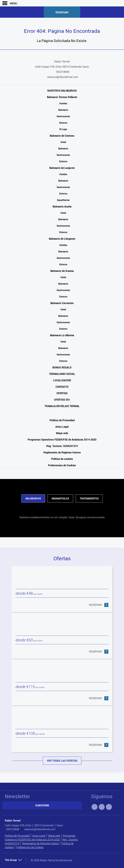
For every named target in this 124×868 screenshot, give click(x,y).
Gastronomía (63, 116)
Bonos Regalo (62, 367)
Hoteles (63, 103)
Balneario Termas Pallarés (62, 97)
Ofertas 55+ (62, 400)
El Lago (63, 129)
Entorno (63, 123)
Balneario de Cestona (62, 136)
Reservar (62, 12)
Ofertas (62, 393)
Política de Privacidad (62, 420)
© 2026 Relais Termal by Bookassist (52, 860)
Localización (62, 380)
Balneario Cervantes (62, 303)
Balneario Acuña (62, 206)
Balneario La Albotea (62, 335)
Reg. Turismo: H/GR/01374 (62, 446)
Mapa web (62, 433)
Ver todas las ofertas (62, 761)
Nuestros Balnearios (62, 91)
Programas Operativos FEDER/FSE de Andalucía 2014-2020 (62, 440)
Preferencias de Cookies (62, 465)
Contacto (62, 387)
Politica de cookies (62, 459)
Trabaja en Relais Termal (62, 406)
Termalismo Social (62, 374)
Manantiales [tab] (60, 498)
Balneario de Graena (62, 271)
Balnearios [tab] (33, 498)
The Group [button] (13, 860)
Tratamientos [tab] (89, 498)
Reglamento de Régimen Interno (62, 452)
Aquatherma (63, 200)
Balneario (63, 110)
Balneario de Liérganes (62, 239)
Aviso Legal (62, 427)
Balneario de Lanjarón (62, 168)
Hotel (63, 142)
